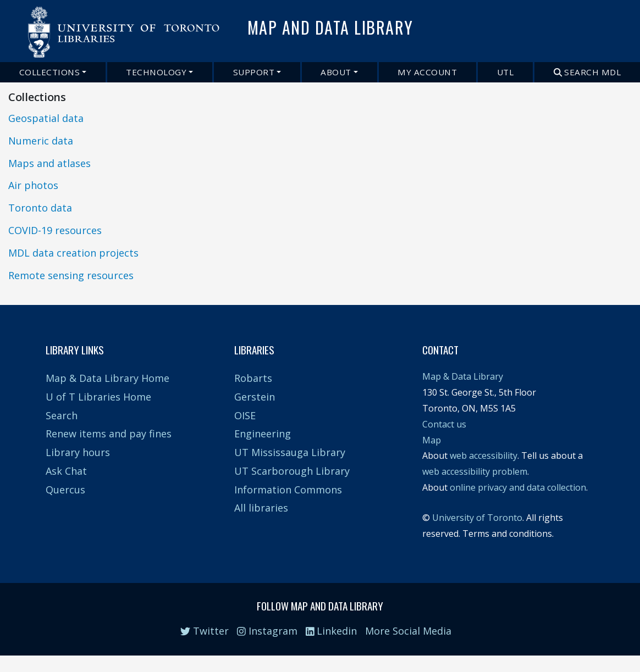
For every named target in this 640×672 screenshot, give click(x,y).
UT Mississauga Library (290, 452)
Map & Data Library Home (107, 378)
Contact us (444, 424)
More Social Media (408, 631)
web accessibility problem (475, 471)
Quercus (65, 490)
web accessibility (484, 456)
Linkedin (332, 631)
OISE (245, 415)
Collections (50, 72)
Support (254, 72)
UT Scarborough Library (292, 471)
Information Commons (288, 490)
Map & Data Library (463, 376)
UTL (506, 72)
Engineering (263, 434)
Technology (156, 72)
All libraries (261, 508)
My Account (427, 72)
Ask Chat (66, 471)
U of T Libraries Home (98, 397)
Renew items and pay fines (109, 434)
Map (432, 440)
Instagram (267, 631)
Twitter (205, 631)
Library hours (78, 452)
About (336, 72)
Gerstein (255, 397)
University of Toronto (477, 518)
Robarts (253, 378)
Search (62, 415)
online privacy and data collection (518, 487)
